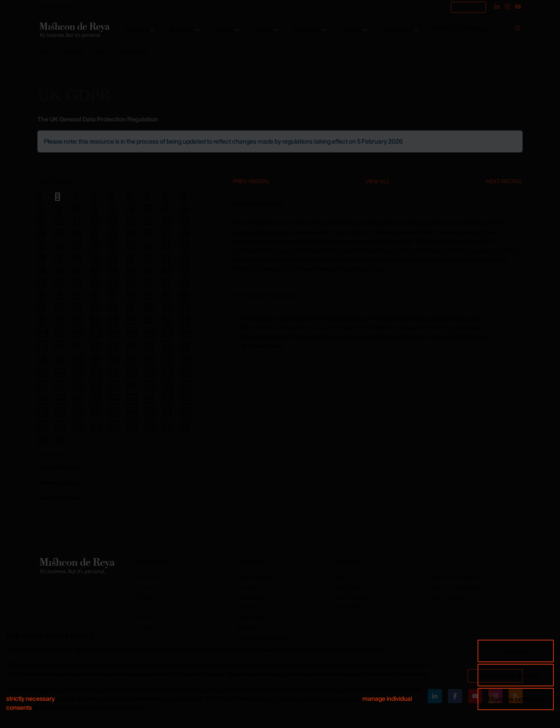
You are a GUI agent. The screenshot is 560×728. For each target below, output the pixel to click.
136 (42, 386)
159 (132, 412)
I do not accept (516, 675)
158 (114, 412)
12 (76, 209)
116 (167, 346)
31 (94, 233)
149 (114, 399)
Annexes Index (59, 482)
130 (96, 373)
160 (150, 412)
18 (184, 209)
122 (114, 359)
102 (78, 332)
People (224, 30)
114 (131, 346)
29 (59, 233)
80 (167, 295)
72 (185, 282)
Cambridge (253, 597)
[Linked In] (497, 7)
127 (42, 373)
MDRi (343, 577)
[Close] (516, 137)
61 (148, 270)
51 (130, 258)
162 (186, 412)
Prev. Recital (251, 181)
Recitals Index (59, 498)
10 (41, 209)
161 (167, 412)
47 (59, 258)
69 (131, 283)
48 (77, 258)
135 (186, 373)
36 (185, 233)
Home (45, 52)
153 (186, 399)
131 (113, 373)
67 (95, 282)
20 (59, 221)
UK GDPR (72, 52)
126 (186, 359)
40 (95, 246)
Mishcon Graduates (456, 587)
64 (41, 282)
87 (130, 307)
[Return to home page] (74, 30)
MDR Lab (347, 587)
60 (131, 270)
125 (167, 359)
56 (59, 270)
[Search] (518, 30)
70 (148, 282)
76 (95, 295)
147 (78, 399)
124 (149, 359)
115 (149, 346)
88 (149, 307)
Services (136, 30)
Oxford (248, 607)
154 (42, 412)
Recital (101, 52)
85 (95, 307)
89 (167, 307)
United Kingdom (256, 577)
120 (78, 359)
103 (96, 332)
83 (59, 307)
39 (77, 246)
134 (167, 373)
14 (112, 209)
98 (167, 320)
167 (114, 426)
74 (59, 295)
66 (77, 283)
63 (185, 270)
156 (78, 412)
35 (166, 233)
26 (167, 221)
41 (112, 246)
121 (95, 359)
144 (186, 386)
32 (113, 233)
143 (167, 386)
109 (43, 346)
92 (59, 320)
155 (60, 412)
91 (41, 320)
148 (96, 399)
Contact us (397, 30)
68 (113, 282)
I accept (516, 651)
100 (43, 332)
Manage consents (516, 699)
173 (60, 439)
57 (77, 270)
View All (378, 181)
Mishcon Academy (455, 577)
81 (184, 295)
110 (60, 346)
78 (130, 295)
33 (131, 233)
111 (77, 346)
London (249, 587)
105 (132, 332)
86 (113, 307)
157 (95, 412)
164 (60, 426)
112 (95, 346)
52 (149, 258)
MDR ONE (349, 607)
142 (150, 386)
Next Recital (504, 181)
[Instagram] (507, 7)
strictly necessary (31, 698)
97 (148, 320)
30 (77, 233)
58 (95, 270)
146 (60, 399)
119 (60, 359)
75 (77, 295)
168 (132, 426)
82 (41, 307)
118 (42, 359)
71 (166, 282)
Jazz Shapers (449, 597)
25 (149, 221)
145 (42, 399)
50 (113, 258)
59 (113, 270)
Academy (307, 30)
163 (42, 426)
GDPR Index (60, 467)
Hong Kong (250, 617)
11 (58, 209)
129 (78, 373)
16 (148, 209)
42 (131, 246)
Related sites (58, 7)
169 (150, 426)
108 (186, 332)
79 (149, 295)
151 (149, 399)
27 (185, 221)
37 (41, 246)
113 (113, 346)
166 (96, 426)
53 (166, 258)
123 (132, 359)
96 (131, 320)
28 (41, 233)
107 (167, 332)
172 (42, 439)
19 (41, 221)
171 (185, 426)
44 (166, 246)
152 (167, 399)
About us (182, 30)
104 (114, 332)
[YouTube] (518, 7)
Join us (352, 30)
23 (113, 221)
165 (78, 426)
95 (113, 320)
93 (77, 320)
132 (132, 373)
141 (131, 386)
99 (185, 320)
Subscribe (468, 7)
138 (78, 386)
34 (149, 233)
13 (94, 209)
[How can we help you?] (473, 30)
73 (41, 295)
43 (149, 246)
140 (114, 386)
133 (150, 373)
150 (132, 399)
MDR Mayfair (352, 597)
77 (112, 295)
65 (59, 282)
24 (130, 221)
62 (167, 270)
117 (185, 346)
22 (95, 221)
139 (96, 386)
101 (60, 332)
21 (76, 221)
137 (60, 386)
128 (60, 373)
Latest (264, 30)
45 (185, 246)
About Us (148, 577)
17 (166, 209)
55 (41, 270)
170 (167, 426)
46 (41, 258)
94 (95, 320)
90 (185, 307)
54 (185, 258)
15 (130, 209)
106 (150, 332)
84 (77, 307)
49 (95, 258)
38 (59, 246)
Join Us (146, 617)
